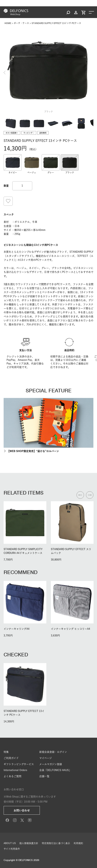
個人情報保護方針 (29, 843)
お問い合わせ (22, 810)
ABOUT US (10, 843)
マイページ (46, 758)
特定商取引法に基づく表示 (56, 843)
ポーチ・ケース (21, 23)
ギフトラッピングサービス (19, 764)
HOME (8, 23)
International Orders (15, 770)
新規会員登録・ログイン (53, 752)
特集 (6, 752)
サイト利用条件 (12, 849)
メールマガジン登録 (51, 764)
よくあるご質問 (12, 776)
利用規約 (78, 843)
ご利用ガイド (11, 758)
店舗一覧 (44, 776)
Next (92, 73)
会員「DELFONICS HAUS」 (55, 770)
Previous (5, 73)
